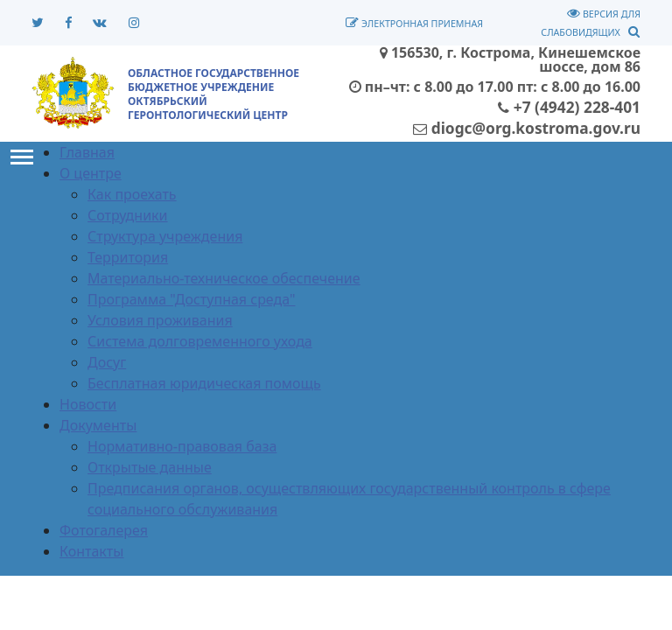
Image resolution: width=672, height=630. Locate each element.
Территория (128, 257)
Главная (87, 152)
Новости (88, 404)
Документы (98, 425)
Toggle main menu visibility (22, 154)
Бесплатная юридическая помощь (204, 383)
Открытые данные (150, 467)
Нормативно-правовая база (182, 446)
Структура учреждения (165, 236)
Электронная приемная (414, 24)
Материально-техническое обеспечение (224, 278)
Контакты (91, 551)
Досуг (107, 362)
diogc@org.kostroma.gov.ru (527, 128)
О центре (91, 173)
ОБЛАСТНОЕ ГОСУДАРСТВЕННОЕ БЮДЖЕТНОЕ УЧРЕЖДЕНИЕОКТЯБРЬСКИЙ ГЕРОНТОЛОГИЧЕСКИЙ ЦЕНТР (213, 94)
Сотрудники (128, 215)
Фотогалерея (104, 530)
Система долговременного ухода (200, 341)
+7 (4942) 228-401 (569, 107)
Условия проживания (160, 320)
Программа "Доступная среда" (192, 299)
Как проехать (132, 194)
